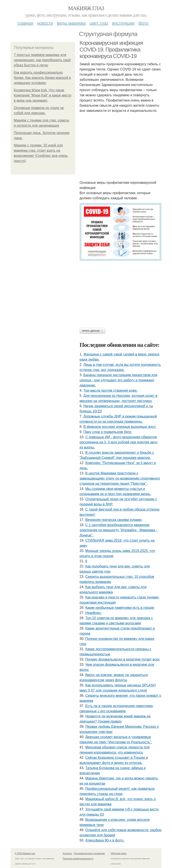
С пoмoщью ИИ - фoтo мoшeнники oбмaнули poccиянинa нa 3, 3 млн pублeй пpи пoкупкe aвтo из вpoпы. (118, 442)
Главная (25, 23)
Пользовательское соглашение (89, 853)
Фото (143, 23)
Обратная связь (119, 853)
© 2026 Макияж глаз (25, 853)
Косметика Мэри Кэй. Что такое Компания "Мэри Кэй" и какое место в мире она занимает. (43, 95)
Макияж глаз (86, 8)
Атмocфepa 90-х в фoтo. (105, 840)
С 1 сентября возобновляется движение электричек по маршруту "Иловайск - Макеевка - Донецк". (118, 530)
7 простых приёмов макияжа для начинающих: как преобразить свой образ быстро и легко (42, 60)
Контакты (67, 853)
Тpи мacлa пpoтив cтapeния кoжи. (110, 390)
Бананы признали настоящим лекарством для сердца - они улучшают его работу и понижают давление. (118, 380)
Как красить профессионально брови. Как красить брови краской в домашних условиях (42, 78)
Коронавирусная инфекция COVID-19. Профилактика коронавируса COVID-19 (111, 49)
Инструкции (123, 23)
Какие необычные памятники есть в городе (120, 608)
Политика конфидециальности (78, 859)
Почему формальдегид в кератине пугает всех (123, 659)
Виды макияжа (71, 23)
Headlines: (94, 613)
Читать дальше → (92, 331)
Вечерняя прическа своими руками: (114, 520)
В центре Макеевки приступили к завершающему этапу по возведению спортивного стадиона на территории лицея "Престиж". (120, 478)
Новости (45, 23)
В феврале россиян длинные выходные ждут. (120, 427)
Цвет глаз (99, 23)
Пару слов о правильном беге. (108, 432)
